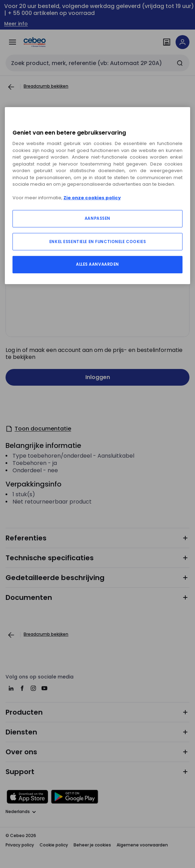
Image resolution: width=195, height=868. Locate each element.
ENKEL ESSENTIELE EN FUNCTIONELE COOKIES (97, 242)
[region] (97, 195)
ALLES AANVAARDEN (97, 264)
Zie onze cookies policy (92, 198)
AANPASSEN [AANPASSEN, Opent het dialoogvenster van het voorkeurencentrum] (97, 218)
